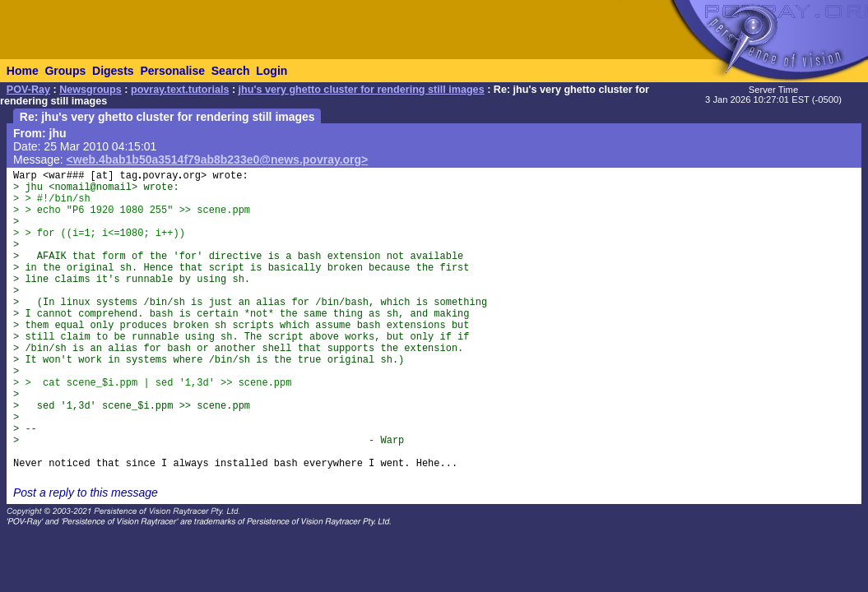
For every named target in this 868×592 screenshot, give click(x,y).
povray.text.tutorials (180, 90)
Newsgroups (91, 90)
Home (23, 71)
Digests (113, 71)
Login (272, 71)
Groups (65, 71)
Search (231, 71)
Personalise (172, 71)
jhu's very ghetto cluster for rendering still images (362, 90)
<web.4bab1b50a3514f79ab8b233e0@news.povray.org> (218, 160)
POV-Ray (28, 90)
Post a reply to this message (86, 493)
